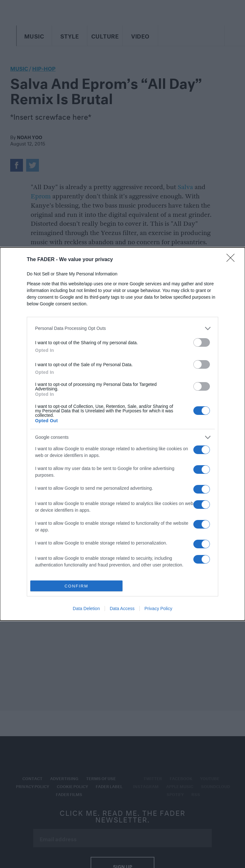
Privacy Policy (158, 608)
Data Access (122, 608)
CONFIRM (76, 586)
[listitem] (122, 328)
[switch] (202, 342)
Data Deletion (86, 608)
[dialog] (122, 434)
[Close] (233, 260)
